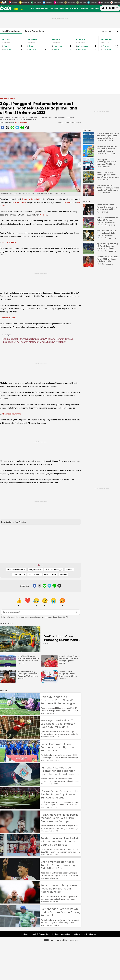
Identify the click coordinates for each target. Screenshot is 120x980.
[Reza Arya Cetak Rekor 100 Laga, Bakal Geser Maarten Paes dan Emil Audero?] (20, 737)
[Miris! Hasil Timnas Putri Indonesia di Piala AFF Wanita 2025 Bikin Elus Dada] (9, 666)
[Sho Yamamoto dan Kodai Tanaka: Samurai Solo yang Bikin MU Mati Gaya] (20, 879)
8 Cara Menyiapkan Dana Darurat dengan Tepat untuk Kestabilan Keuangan (108, 136)
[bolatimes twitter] (110, 8)
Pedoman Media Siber (61, 934)
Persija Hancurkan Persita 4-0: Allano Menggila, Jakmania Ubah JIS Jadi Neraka (60, 842)
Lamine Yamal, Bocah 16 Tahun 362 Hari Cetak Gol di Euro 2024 (107, 259)
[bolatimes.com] (12, 10)
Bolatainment (65, 8)
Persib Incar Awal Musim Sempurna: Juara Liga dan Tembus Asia (57, 747)
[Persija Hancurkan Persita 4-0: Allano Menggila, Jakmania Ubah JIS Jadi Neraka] (20, 855)
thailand (64, 574)
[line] (12, 128)
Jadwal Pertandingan (35, 31)
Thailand (66, 202)
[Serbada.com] (115, 2)
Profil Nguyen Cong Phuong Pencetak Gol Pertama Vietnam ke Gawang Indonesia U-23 (28, 674)
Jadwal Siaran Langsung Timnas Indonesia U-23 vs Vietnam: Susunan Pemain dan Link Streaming (68, 674)
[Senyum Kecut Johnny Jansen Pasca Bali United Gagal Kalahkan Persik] (20, 902)
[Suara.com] (13, 2)
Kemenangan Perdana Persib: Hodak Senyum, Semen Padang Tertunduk (61, 912)
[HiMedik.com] (92, 2)
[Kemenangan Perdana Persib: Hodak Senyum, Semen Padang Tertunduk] (20, 926)
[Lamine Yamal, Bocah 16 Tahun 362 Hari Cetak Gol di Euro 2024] (88, 266)
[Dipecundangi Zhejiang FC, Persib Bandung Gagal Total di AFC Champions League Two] (88, 253)
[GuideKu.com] (81, 2)
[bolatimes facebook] (107, 8)
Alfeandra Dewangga (12, 414)
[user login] (103, 9)
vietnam (69, 570)
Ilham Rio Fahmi (9, 318)
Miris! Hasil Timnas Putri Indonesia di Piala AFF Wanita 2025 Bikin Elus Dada (28, 658)
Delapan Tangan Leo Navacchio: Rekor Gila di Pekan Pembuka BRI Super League (60, 700)
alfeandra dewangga (54, 570)
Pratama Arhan (19, 202)
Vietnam (43, 215)
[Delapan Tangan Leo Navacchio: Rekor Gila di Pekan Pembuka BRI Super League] (20, 714)
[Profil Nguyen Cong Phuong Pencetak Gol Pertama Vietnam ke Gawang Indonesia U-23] (9, 681)
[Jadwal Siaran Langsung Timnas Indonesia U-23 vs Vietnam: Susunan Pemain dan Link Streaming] (50, 681)
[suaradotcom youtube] (113, 8)
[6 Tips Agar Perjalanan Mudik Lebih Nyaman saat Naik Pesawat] (88, 155)
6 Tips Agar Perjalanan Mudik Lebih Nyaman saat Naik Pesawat (107, 149)
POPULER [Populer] (87, 130)
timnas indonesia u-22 (16, 570)
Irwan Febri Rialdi (7, 122)
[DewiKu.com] (58, 2)
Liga (32, 8)
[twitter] (7, 128)
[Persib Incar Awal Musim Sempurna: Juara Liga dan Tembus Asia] (20, 761)
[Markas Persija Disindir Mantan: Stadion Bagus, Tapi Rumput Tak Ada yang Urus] (20, 808)
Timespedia (84, 8)
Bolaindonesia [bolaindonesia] (7, 98)
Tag (41, 565)
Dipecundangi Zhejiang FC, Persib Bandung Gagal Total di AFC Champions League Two (107, 246)
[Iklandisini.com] (103, 2)
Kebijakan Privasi (80, 934)
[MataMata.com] (24, 2)
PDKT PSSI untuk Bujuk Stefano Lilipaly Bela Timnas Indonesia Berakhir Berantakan (106, 233)
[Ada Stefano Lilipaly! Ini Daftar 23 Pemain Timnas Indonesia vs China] (88, 227)
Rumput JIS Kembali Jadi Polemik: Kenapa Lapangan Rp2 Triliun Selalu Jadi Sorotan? (60, 771)
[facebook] (2, 128)
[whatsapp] (22, 128)
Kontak (33, 934)
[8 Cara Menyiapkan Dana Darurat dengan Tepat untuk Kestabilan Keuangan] (88, 142)
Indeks (96, 8)
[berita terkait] (7, 623)
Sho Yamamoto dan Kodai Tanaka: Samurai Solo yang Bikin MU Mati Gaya (58, 865)
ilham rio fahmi (35, 574)
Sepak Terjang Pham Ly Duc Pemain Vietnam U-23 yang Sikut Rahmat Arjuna (70, 658)
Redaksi (25, 934)
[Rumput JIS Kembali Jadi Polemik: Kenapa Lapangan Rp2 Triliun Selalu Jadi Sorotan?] (20, 785)
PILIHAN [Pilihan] (86, 201)
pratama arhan (50, 574)
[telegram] (17, 128)
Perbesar (74, 135)
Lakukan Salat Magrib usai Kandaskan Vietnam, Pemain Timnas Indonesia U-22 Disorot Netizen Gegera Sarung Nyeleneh (38, 340)
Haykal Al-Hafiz (9, 242)
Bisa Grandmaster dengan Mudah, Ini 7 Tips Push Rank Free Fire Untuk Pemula (108, 188)
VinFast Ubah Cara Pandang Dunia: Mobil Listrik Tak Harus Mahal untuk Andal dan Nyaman (108, 175)
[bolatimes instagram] (117, 8)
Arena (75, 8)
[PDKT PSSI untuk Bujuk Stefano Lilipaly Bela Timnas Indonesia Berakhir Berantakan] (88, 240)
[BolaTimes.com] (36, 2)
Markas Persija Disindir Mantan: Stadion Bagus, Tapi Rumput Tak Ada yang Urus (60, 794)
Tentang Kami (44, 934)
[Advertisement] (60, 75)
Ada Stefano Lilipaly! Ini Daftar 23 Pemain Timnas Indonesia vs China (107, 220)
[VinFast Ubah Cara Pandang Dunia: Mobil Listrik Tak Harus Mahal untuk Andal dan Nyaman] (20, 639)
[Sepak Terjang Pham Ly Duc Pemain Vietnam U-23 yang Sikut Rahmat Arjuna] (50, 666)
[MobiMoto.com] (70, 2)
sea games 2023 (35, 570)
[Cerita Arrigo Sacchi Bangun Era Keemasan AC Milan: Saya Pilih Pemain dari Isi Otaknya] (88, 214)
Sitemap (93, 934)
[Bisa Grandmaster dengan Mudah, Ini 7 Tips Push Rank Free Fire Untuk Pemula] (88, 194)
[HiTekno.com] (47, 2)
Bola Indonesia (52, 8)
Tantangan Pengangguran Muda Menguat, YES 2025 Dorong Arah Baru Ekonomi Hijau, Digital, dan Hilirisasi (107, 162)
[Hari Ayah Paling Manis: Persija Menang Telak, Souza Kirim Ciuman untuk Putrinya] (20, 832)
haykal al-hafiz (19, 574)
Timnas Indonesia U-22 (32, 199)
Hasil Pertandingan (11, 31)
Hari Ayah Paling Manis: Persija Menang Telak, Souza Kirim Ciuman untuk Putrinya (60, 818)
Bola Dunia (40, 8)
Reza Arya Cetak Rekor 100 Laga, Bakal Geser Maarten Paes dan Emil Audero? (58, 724)
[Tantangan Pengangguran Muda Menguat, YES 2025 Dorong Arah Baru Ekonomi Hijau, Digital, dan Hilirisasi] (88, 168)
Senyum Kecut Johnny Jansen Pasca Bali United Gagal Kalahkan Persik (60, 889)
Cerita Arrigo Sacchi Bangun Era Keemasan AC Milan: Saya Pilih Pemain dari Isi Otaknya (107, 207)
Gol (91, 8)
